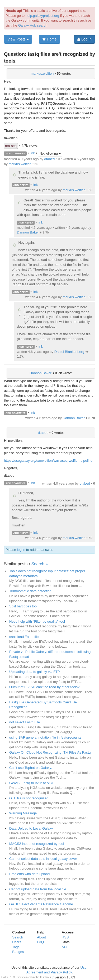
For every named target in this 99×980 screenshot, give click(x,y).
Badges (18, 952)
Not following (50, 154)
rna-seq (11, 146)
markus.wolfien (42, 73)
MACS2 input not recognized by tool (37, 844)
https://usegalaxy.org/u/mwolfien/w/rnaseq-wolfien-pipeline (48, 461)
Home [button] (49, 39)
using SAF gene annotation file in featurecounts (45, 737)
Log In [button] (84, 39)
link (32, 153)
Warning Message (23, 813)
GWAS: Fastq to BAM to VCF (32, 783)
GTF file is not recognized (29, 798)
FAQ (40, 942)
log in (21, 550)
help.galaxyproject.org (42, 16)
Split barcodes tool (23, 606)
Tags (16, 947)
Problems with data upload (29, 874)
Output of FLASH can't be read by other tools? (44, 687)
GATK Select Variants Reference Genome (41, 904)
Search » (39, 564)
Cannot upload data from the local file (38, 889)
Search (18, 937)
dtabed (49, 159)
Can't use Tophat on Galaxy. (31, 768)
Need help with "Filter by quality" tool (37, 621)
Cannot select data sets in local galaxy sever (43, 859)
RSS (65, 937)
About (41, 937)
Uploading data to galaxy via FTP (35, 672)
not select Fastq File (25, 722)
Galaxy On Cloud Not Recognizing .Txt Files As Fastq (50, 752)
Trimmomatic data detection (30, 591)
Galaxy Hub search (33, 25)
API (65, 947)
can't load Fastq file (24, 637)
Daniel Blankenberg (69, 352)
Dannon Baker (28, 232)
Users (17, 942)
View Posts (18, 39)
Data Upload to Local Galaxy (31, 828)
